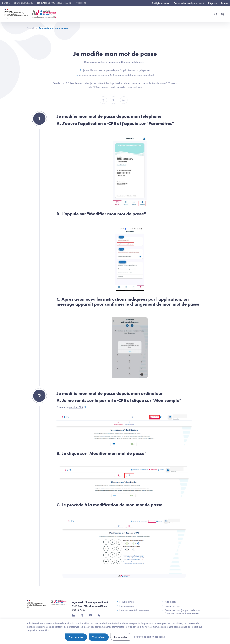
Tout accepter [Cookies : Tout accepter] (76, 637)
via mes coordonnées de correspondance (121, 87)
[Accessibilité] (222, 14)
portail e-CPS (76, 407)
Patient (79, 3)
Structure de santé (23, 3)
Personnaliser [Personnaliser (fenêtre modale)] (121, 637)
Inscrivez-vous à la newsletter (133, 610)
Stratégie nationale (161, 3)
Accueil (32, 28)
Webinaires (169, 602)
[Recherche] (215, 14)
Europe (224, 3)
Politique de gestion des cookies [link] (150, 637)
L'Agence (212, 3)
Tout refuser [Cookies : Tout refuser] (99, 637)
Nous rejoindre (126, 602)
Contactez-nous (171, 606)
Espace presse (125, 606)
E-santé (6, 3)
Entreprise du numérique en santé (54, 3)
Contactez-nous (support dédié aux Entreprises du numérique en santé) (181, 612)
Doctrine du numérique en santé (189, 3)
